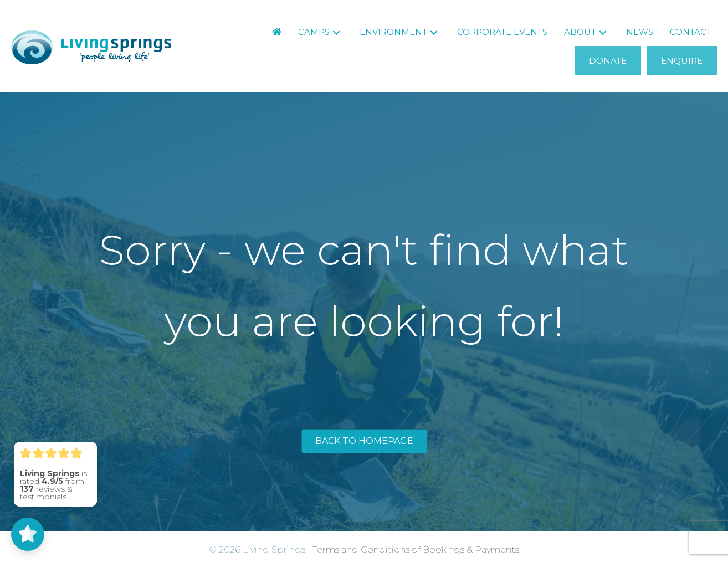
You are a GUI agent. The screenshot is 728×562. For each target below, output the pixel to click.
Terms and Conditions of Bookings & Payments (416, 550)
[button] (336, 32)
